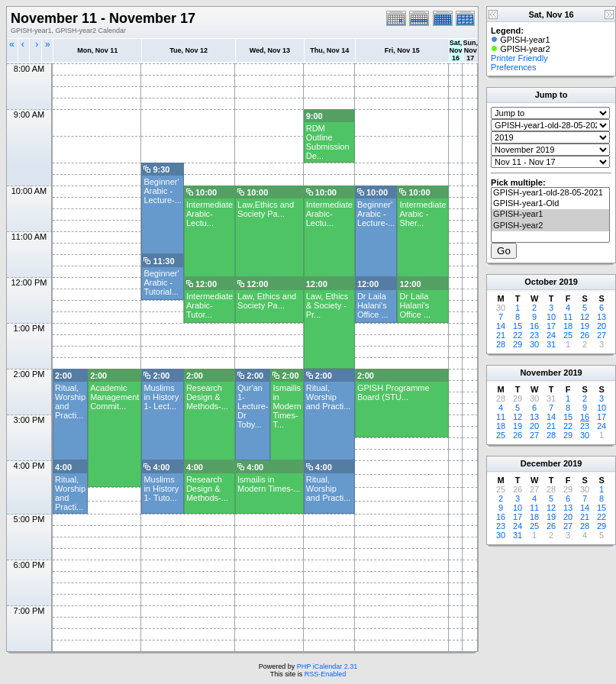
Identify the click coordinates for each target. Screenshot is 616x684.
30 (534, 344)
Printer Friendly (519, 58)
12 (585, 317)
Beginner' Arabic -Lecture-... (163, 191)
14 (501, 326)
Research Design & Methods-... (207, 397)
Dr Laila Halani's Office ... (373, 305)
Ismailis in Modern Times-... (269, 484)
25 (568, 335)
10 (551, 317)
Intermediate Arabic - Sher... (422, 214)
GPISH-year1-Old (550, 204)
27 (601, 335)
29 (518, 344)
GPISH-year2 (550, 226)
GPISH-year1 (550, 215)
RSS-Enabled (326, 674)
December (541, 463)
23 (534, 335)
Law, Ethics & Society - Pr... (327, 305)
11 (568, 317)
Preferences (513, 67)
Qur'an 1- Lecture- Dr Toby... (253, 406)
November (540, 373)
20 (601, 326)
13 (601, 317)
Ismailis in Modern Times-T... (287, 406)
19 (585, 326)
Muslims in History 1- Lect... (161, 397)
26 (585, 335)
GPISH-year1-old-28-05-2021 (550, 193)
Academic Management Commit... (114, 397)
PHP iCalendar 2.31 (327, 666)
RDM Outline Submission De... (328, 142)
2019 (568, 282)
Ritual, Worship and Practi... (329, 397)
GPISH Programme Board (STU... (393, 392)
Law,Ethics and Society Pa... (266, 209)
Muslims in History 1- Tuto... (161, 489)
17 (551, 326)
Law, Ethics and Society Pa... (267, 301)
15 (518, 326)
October (540, 282)
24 (551, 335)
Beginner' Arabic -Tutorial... (161, 282)
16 (534, 326)
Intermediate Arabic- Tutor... (210, 305)
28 (501, 344)
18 (568, 326)
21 (501, 335)
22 (518, 335)
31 (551, 344)
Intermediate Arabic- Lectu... (210, 214)
